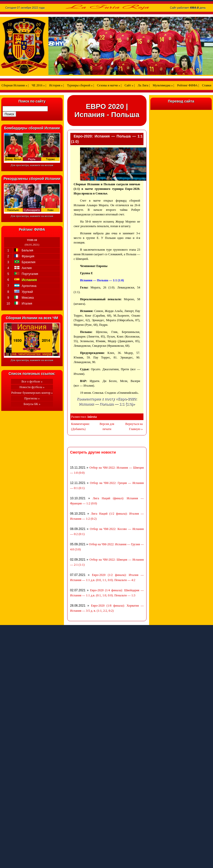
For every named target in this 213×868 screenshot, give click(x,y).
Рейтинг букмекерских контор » (32, 393)
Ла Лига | (144, 85)
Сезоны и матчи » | (109, 85)
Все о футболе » (32, 381)
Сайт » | (130, 85)
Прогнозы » (32, 398)
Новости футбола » (32, 387)
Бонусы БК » (32, 404)
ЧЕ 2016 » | (39, 85)
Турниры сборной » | (80, 85)
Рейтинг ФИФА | (188, 85)
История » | (56, 85)
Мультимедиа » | (163, 85)
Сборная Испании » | (15, 85)
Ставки (207, 85)
